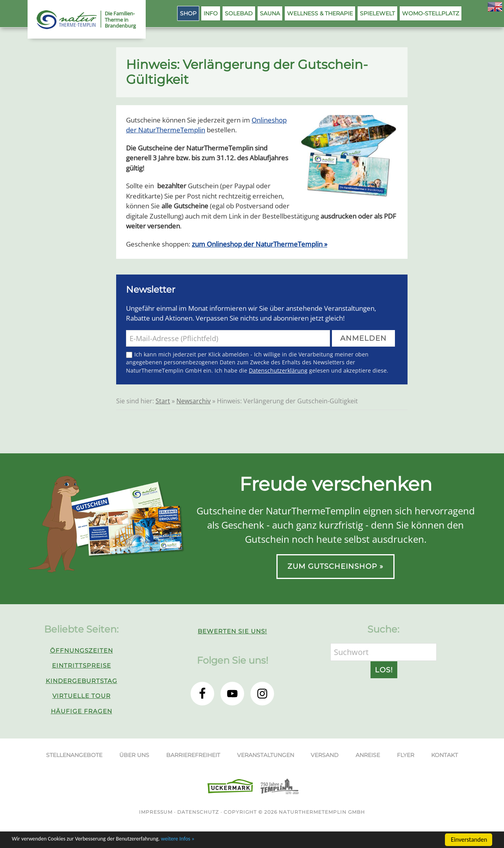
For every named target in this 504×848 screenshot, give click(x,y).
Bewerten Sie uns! (232, 631)
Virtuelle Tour (82, 696)
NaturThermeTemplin (62, 20)
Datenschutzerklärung (278, 370)
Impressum (156, 812)
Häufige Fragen (82, 711)
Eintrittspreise (82, 665)
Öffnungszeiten (82, 650)
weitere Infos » (200, 840)
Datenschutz (198, 812)
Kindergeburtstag (82, 681)
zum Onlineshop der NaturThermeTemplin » (259, 244)
